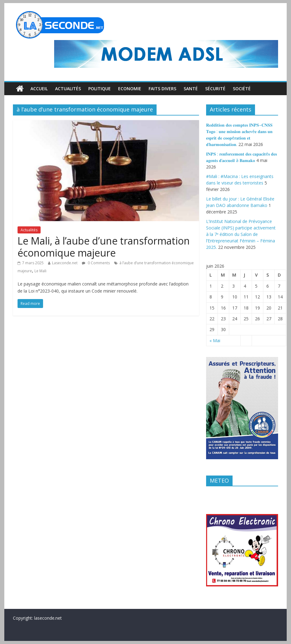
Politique (100, 89)
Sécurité (215, 89)
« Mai (215, 340)
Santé (191, 89)
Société (242, 89)
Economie (130, 89)
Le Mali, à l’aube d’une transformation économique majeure (104, 247)
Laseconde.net (65, 263)
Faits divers (162, 89)
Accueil (39, 89)
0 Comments (96, 263)
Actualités (68, 89)
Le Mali (40, 271)
